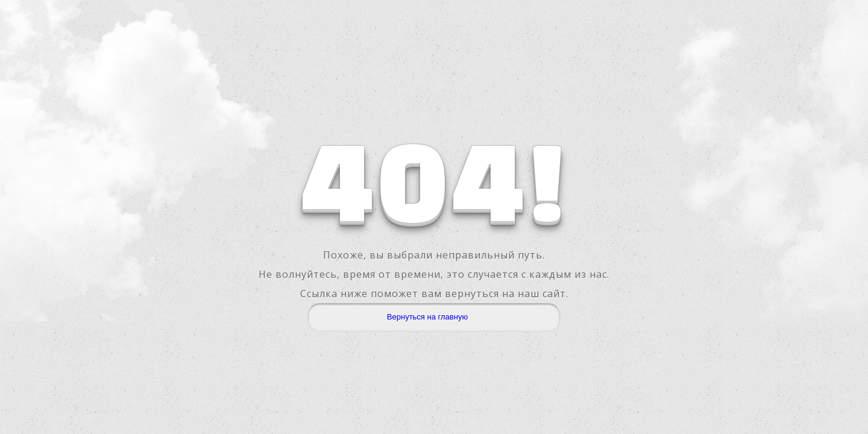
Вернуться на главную (427, 317)
